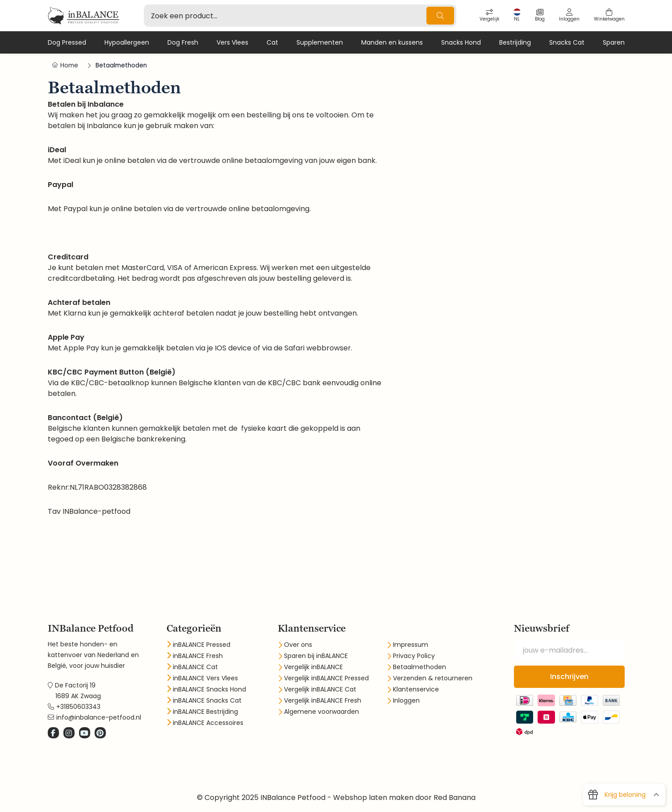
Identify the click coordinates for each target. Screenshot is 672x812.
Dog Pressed (67, 42)
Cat (272, 42)
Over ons (298, 645)
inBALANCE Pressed (202, 645)
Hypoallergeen (127, 42)
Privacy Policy (414, 656)
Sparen (614, 42)
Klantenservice (416, 689)
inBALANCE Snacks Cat (207, 700)
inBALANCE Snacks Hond (209, 689)
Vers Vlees (232, 42)
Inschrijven (569, 677)
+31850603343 (78, 707)
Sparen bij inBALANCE (316, 656)
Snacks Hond (461, 42)
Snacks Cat (567, 42)
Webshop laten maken (373, 797)
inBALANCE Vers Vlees (205, 678)
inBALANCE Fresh (198, 656)
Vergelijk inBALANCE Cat (320, 689)
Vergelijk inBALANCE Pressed (326, 678)
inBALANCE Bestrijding (205, 712)
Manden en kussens (392, 42)
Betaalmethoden (419, 667)
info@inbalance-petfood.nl (99, 717)
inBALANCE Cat (195, 667)
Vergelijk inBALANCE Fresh (323, 700)
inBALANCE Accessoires (208, 723)
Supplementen (320, 42)
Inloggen (406, 700)
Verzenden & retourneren (433, 678)
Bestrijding (515, 42)
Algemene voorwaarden (321, 712)
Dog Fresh (183, 42)
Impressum (411, 645)
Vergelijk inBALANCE (313, 667)
